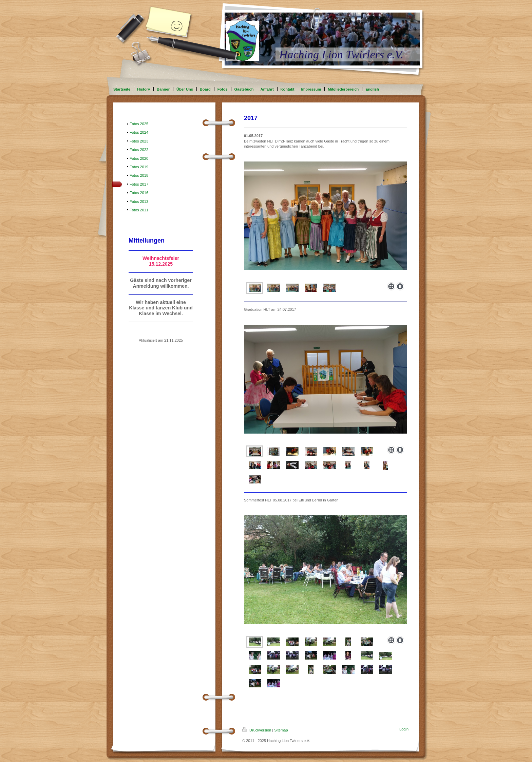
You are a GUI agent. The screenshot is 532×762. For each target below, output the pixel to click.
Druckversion (257, 730)
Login (404, 729)
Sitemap (281, 730)
